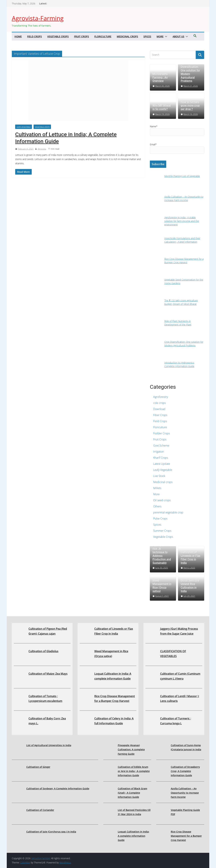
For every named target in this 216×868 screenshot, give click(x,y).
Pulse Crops (160, 519)
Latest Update (162, 464)
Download (159, 409)
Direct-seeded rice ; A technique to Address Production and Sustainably (162, 554)
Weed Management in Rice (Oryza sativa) (162, 586)
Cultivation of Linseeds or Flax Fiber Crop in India (191, 557)
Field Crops (35, 36)
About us (178, 36)
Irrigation (159, 452)
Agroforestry (161, 397)
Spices (147, 36)
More (160, 36)
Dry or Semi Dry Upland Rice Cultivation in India (190, 586)
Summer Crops (162, 531)
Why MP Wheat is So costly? (162, 107)
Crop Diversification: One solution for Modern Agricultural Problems (190, 72)
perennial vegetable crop (168, 512)
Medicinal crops (127, 36)
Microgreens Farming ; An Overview (160, 77)
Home (18, 36)
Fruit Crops (82, 36)
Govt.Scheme (161, 445)
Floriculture (103, 36)
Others (157, 506)
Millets (157, 488)
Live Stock (159, 476)
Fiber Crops (160, 415)
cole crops (159, 403)
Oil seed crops (162, 500)
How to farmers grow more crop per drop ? (190, 106)
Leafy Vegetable (24, 127)
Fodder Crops (161, 433)
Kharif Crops (161, 458)
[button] (165, 37)
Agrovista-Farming (38, 18)
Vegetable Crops (58, 36)
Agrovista (42, 149)
